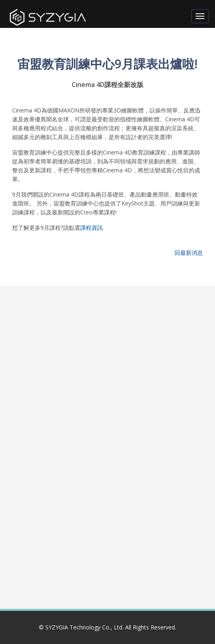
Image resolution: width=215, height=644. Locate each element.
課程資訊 (92, 228)
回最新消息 (189, 253)
